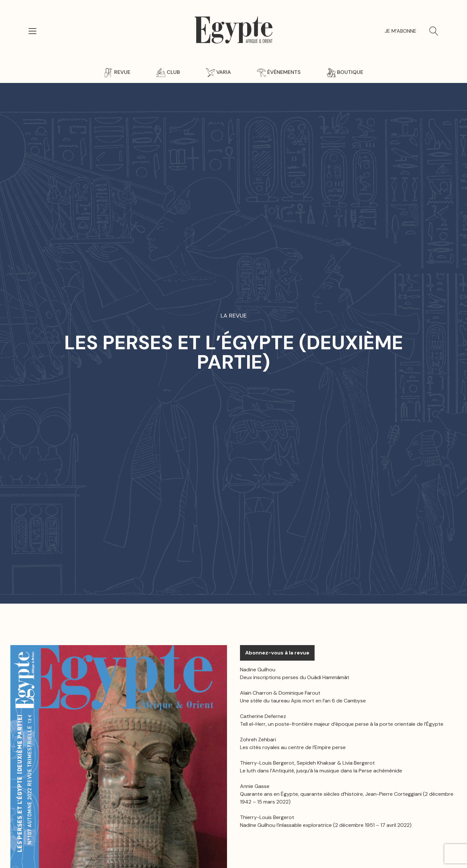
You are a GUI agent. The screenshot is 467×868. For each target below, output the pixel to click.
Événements (279, 72)
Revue (117, 72)
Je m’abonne (401, 31)
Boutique (345, 72)
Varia (218, 72)
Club (168, 72)
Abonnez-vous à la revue (277, 653)
